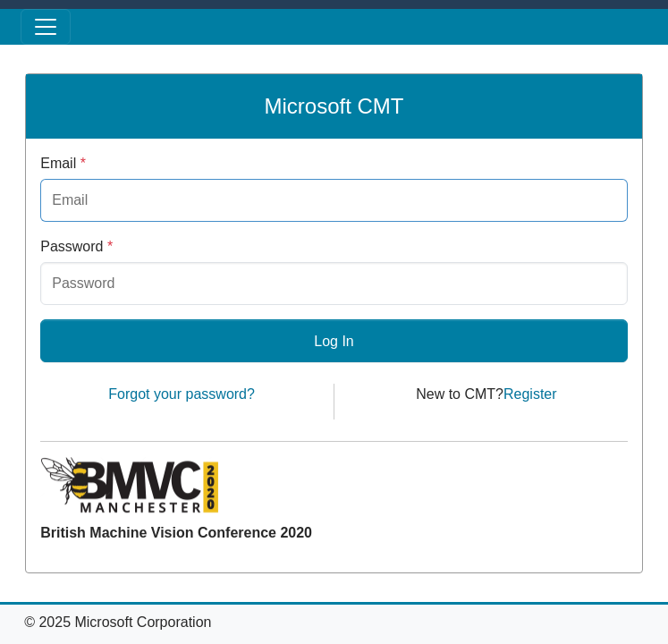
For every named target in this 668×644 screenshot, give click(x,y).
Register (530, 394)
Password (76, 246)
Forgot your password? (182, 394)
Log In (334, 341)
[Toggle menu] (46, 27)
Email (63, 163)
